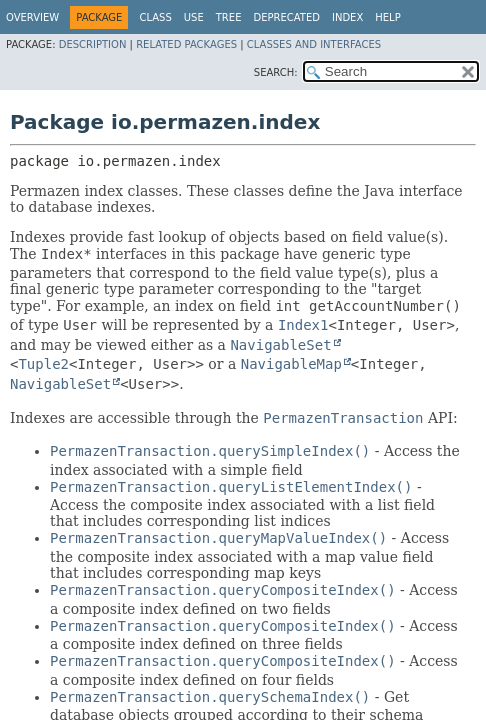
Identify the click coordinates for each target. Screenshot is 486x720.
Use (194, 17)
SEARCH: (276, 72)
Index (347, 17)
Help (387, 17)
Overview (32, 17)
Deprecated (286, 17)
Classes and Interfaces (314, 44)
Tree (229, 17)
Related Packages (186, 44)
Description (93, 44)
